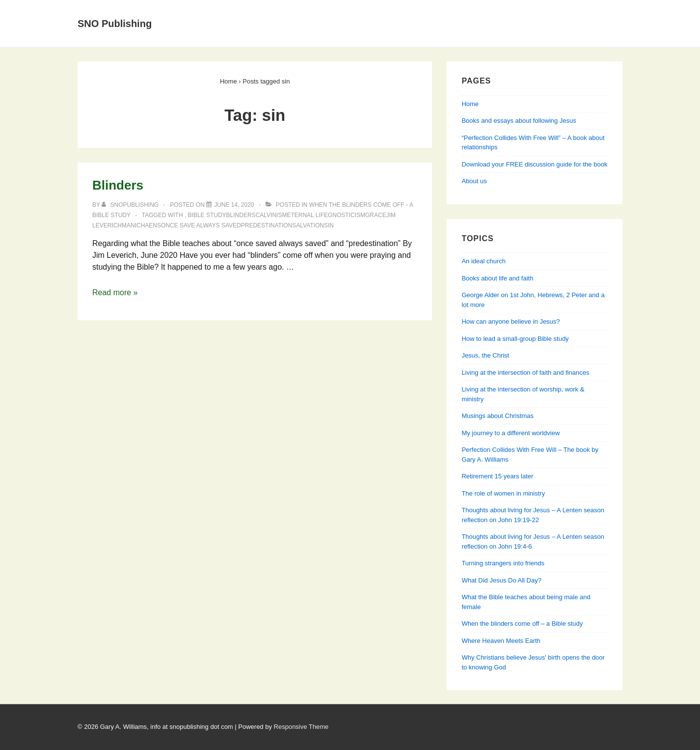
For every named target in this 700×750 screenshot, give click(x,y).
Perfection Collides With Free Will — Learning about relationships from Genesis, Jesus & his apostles (389, 35)
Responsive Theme (301, 727)
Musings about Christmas (498, 416)
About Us (257, 12)
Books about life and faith (497, 278)
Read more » (115, 292)
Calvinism (271, 215)
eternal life (307, 215)
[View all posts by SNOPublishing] (131, 205)
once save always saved (201, 225)
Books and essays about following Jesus (370, 12)
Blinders (118, 185)
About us (474, 181)
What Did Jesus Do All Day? (501, 580)
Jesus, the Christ (485, 355)
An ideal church (484, 261)
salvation (308, 225)
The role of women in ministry (503, 493)
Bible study (207, 215)
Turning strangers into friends (503, 563)
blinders (241, 215)
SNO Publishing (115, 24)
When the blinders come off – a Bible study (522, 624)
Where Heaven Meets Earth (501, 641)
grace (376, 215)
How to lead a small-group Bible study (515, 339)
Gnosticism (347, 215)
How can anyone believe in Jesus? (511, 321)
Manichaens (141, 225)
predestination (267, 225)
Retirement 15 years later (497, 476)
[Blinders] (234, 205)
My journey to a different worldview (511, 433)
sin (329, 225)
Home (210, 12)
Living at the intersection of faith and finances (525, 373)
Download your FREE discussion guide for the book (534, 164)
